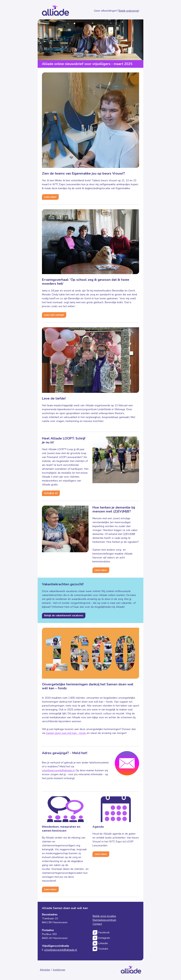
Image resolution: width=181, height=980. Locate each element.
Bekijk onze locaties (104, 916)
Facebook (104, 932)
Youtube (103, 949)
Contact (97, 924)
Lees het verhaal (54, 315)
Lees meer (50, 197)
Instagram (104, 938)
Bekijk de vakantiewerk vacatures (64, 616)
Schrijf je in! (51, 493)
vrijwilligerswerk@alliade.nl (58, 770)
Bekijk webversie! (129, 11)
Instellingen (59, 970)
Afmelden (45, 970)
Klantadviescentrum (104, 920)
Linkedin (103, 943)
